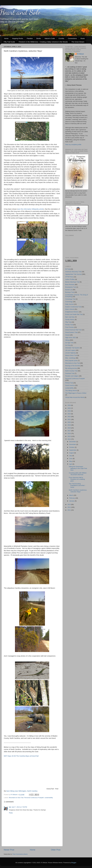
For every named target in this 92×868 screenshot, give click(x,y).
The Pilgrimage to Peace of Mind (76, 393)
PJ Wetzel (80, 54)
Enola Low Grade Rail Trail (74, 314)
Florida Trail (69, 325)
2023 (69, 414)
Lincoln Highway (70, 353)
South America (70, 385)
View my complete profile (73, 145)
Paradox (30, 38)
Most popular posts (71, 361)
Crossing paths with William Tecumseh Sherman (78, 474)
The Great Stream (78, 42)
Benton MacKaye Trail (72, 282)
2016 (69, 433)
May (71, 461)
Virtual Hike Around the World (75, 397)
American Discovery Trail (73, 272)
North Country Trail (71, 371)
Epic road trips (70, 317)
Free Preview (70, 327)
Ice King (68, 345)
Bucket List (69, 290)
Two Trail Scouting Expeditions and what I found (77, 485)
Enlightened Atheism (72, 312)
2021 (69, 419)
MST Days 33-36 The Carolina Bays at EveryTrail (21, 756)
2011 (69, 510)
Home (6, 38)
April (71, 464)
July (71, 456)
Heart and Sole (20, 12)
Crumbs (61, 38)
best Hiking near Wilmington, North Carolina (22, 791)
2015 (69, 436)
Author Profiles (70, 279)
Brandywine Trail (71, 287)
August (72, 453)
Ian (10, 807)
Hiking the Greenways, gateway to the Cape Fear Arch (78, 468)
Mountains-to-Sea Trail (16, 798)
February (72, 498)
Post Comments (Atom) (20, 854)
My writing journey (71, 368)
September (73, 450)
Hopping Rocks (18, 38)
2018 (69, 428)
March (71, 495)
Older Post (56, 850)
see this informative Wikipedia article (31, 209)
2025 (69, 408)
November (73, 444)
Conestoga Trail (70, 299)
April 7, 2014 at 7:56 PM (19, 807)
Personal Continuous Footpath (34, 798)
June (71, 459)
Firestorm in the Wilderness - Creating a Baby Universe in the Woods (43, 42)
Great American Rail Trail (73, 330)
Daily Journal (69, 304)
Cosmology (69, 302)
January (72, 501)
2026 (69, 405)
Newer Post (9, 850)
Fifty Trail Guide (9, 42)
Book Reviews (70, 284)
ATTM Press (69, 277)
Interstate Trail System (72, 348)
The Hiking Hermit (71, 391)
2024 (69, 411)
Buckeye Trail (70, 292)
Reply (11, 813)
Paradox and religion (72, 376)
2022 (69, 417)
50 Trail (68, 269)
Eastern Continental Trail (73, 307)
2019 (69, 425)
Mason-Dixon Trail (71, 355)
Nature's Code (50, 38)
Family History (70, 320)
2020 (69, 422)
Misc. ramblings (70, 358)
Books (39, 38)
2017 (69, 431)
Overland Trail (70, 373)
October (72, 447)
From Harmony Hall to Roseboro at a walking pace (77, 479)
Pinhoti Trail (69, 383)
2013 (69, 504)
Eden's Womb (70, 309)
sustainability (49, 798)
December (73, 442)
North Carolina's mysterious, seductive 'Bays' (78, 491)
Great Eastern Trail (71, 332)
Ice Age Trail (69, 343)
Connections (72, 38)
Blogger (74, 863)
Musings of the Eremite (73, 366)
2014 (69, 439)
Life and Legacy (70, 350)
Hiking (67, 340)
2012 (69, 507)
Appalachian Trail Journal (73, 274)
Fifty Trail (68, 322)
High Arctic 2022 (70, 338)
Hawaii (67, 335)
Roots (83, 38)
